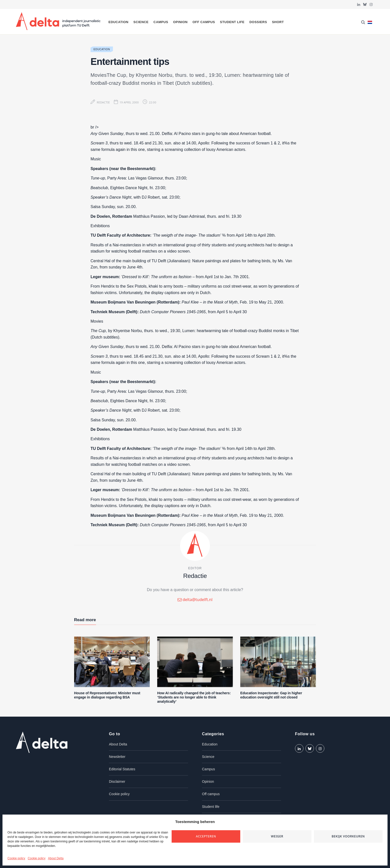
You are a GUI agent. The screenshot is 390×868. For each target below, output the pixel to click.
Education (118, 22)
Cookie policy (16, 858)
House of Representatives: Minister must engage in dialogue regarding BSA (107, 695)
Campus (161, 22)
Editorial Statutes (122, 769)
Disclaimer (117, 781)
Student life (232, 22)
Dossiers (258, 22)
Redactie (103, 102)
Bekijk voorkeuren (348, 836)
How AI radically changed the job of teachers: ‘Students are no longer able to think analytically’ (194, 697)
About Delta (56, 858)
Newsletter (117, 757)
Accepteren (206, 836)
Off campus (204, 22)
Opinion (180, 22)
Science (141, 22)
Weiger (277, 836)
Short (278, 22)
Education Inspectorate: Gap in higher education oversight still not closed (271, 695)
